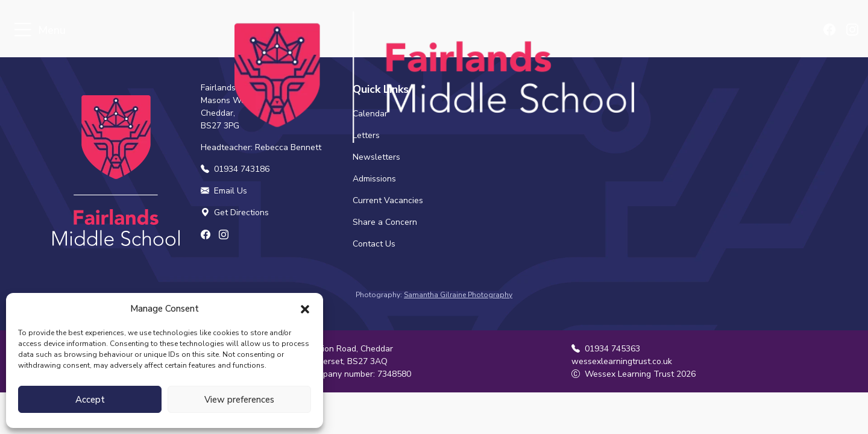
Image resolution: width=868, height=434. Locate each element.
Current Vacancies (388, 200)
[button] (305, 309)
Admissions (374, 179)
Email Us (224, 191)
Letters (366, 135)
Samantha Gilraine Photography (458, 295)
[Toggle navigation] (23, 30)
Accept (90, 400)
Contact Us (374, 244)
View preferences (239, 400)
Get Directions (235, 212)
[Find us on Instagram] (853, 31)
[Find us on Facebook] (832, 31)
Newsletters (376, 157)
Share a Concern (385, 222)
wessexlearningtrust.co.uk (622, 361)
